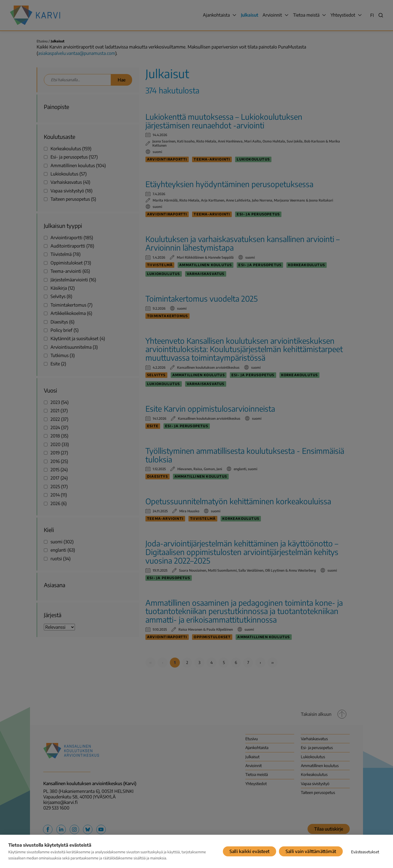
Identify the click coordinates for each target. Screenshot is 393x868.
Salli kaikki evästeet (250, 851)
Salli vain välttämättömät (311, 851)
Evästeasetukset (365, 852)
